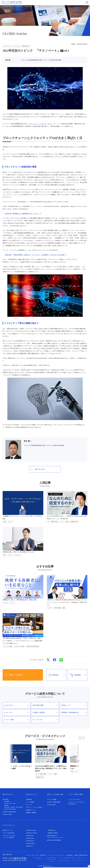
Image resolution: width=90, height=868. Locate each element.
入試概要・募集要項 (45, 712)
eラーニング (29, 805)
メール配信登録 (68, 855)
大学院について (73, 705)
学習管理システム (30, 810)
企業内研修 (29, 799)
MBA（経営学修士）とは (39, 858)
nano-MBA (7, 807)
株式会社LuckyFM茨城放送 (54, 840)
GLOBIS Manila (30, 841)
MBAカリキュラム (81, 858)
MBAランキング (42, 859)
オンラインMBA (17, 720)
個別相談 (77, 675)
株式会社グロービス (8, 830)
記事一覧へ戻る (38, 469)
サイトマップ (51, 855)
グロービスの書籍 (52, 799)
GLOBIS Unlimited (7, 814)
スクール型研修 (30, 802)
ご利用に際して (43, 855)
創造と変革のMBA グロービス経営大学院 (12, 7)
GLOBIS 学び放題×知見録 (9, 812)
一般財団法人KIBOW (52, 833)
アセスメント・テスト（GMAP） (34, 807)
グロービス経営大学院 (8, 833)
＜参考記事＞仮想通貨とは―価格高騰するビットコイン (22, 214)
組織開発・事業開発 (31, 813)
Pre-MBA (13, 807)
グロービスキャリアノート (80, 861)
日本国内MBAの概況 (52, 858)
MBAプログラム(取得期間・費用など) (67, 858)
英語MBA (6, 805)
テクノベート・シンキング (38, 124)
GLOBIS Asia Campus (32, 833)
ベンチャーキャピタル (74, 799)
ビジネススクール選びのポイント (78, 859)
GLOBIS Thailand (30, 843)
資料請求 (56, 675)
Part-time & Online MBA (10, 809)
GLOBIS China (30, 836)
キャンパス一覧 (45, 720)
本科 (14, 803)
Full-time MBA (19, 807)
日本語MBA (7, 801)
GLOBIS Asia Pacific (31, 830)
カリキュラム (17, 712)
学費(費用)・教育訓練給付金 (73, 712)
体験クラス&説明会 (22, 675)
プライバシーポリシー (32, 855)
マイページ (60, 855)
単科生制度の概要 (45, 705)
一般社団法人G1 (51, 830)
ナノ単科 (6, 803)
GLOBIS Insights (51, 805)
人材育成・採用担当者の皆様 (81, 855)
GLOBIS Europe (30, 838)
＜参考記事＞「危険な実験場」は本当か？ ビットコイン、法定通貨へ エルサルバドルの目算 (34, 255)
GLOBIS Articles (29, 7)
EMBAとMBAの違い (52, 859)
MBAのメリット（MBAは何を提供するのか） (61, 861)
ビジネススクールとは (63, 859)
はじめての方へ (17, 705)
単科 (11, 803)
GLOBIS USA (29, 846)
